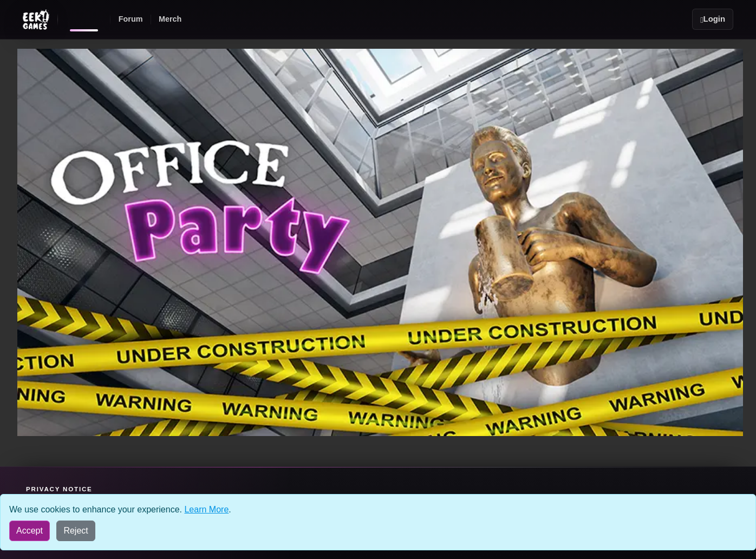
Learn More (206, 509)
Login (713, 19)
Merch (170, 19)
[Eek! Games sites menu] (36, 19)
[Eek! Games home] (84, 19)
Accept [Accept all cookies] (30, 531)
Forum (131, 19)
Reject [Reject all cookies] (76, 531)
